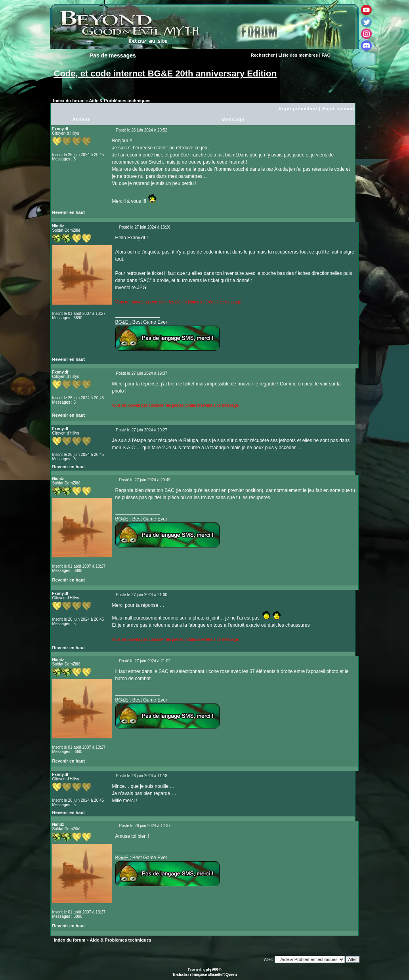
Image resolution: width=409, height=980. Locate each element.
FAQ (326, 55)
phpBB (212, 970)
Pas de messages (113, 55)
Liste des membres (298, 55)
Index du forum (69, 101)
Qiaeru (231, 974)
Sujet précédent (298, 109)
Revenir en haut (69, 212)
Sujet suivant (338, 109)
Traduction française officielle (197, 974)
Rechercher (263, 55)
